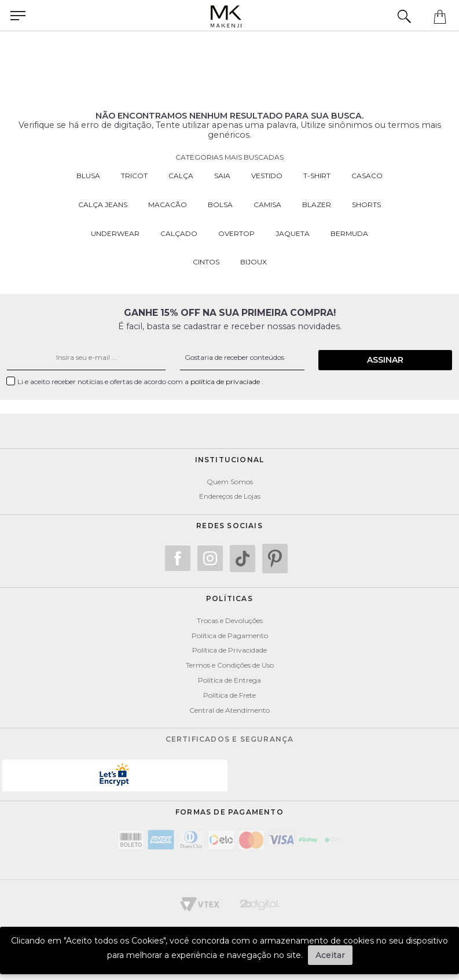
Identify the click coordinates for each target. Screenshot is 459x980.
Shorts (366, 205)
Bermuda (349, 233)
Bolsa (220, 205)
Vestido (267, 176)
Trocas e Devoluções (230, 616)
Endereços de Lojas (230, 491)
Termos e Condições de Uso (230, 660)
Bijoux (254, 262)
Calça (181, 176)
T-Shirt (317, 176)
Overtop (236, 233)
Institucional (230, 455)
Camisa (267, 205)
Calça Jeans (103, 205)
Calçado (179, 233)
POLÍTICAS (229, 594)
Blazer (317, 205)
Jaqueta (293, 233)
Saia (222, 176)
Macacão (168, 205)
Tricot (134, 176)
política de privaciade (226, 377)
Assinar (394, 355)
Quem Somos (230, 477)
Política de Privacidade (229, 645)
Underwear (115, 233)
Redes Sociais (229, 521)
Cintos (206, 262)
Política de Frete (229, 690)
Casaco (367, 176)
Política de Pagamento (230, 631)
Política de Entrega (229, 675)
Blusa (88, 176)
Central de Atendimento (229, 705)
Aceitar (330, 955)
